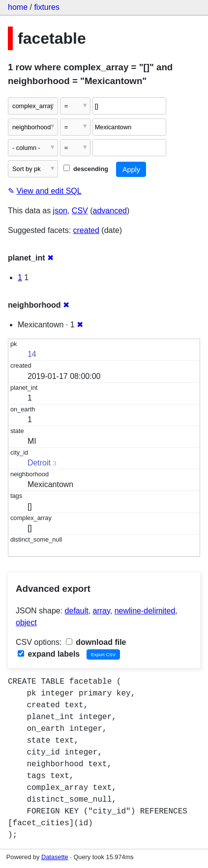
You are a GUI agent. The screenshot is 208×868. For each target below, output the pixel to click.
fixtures (47, 7)
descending (86, 169)
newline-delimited (145, 611)
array (102, 611)
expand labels (49, 654)
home (18, 7)
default (77, 611)
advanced (110, 211)
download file (96, 642)
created (86, 230)
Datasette (55, 857)
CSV (80, 211)
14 (32, 354)
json (60, 211)
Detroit (39, 463)
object (26, 622)
